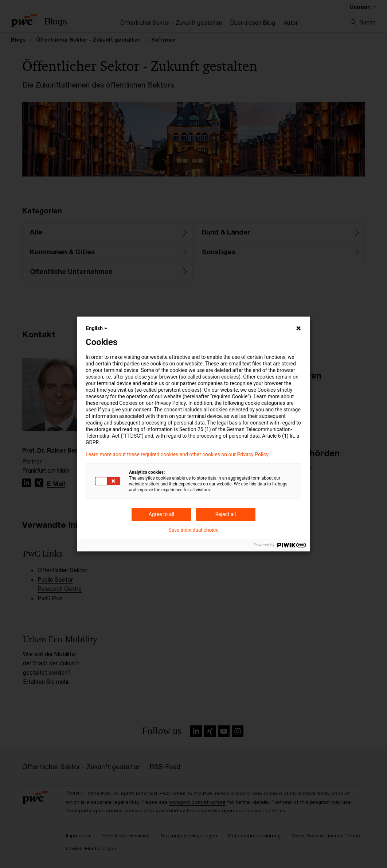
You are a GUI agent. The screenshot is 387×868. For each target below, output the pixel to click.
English (97, 328)
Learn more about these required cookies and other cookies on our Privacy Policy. (178, 454)
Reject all (226, 514)
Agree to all (161, 514)
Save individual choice (193, 530)
